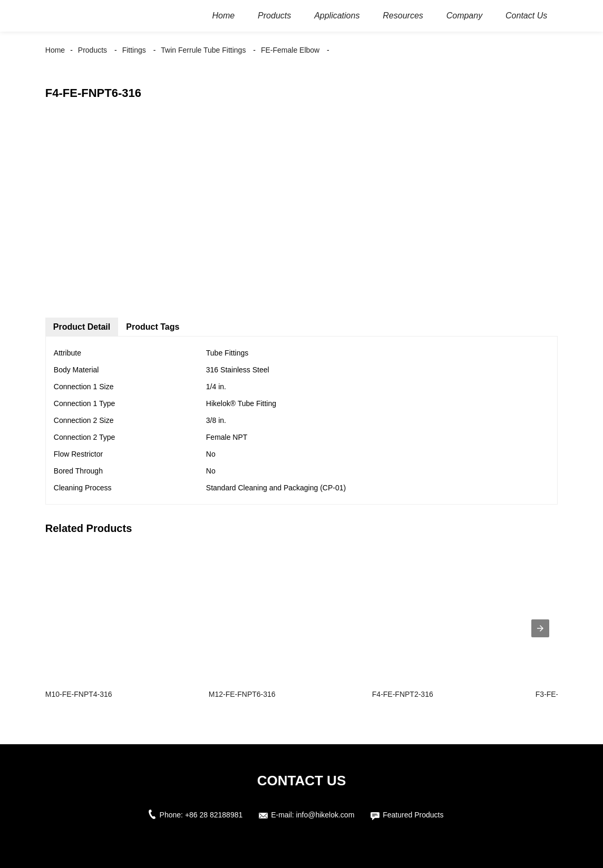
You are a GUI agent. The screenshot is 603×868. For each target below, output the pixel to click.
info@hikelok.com (325, 815)
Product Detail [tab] (82, 327)
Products (93, 50)
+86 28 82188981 (214, 815)
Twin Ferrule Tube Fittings (203, 50)
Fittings (134, 50)
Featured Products (413, 815)
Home (55, 50)
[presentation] (540, 628)
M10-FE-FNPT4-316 (79, 694)
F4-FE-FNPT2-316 (403, 694)
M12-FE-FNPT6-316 (242, 694)
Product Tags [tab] (153, 327)
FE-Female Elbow (290, 50)
